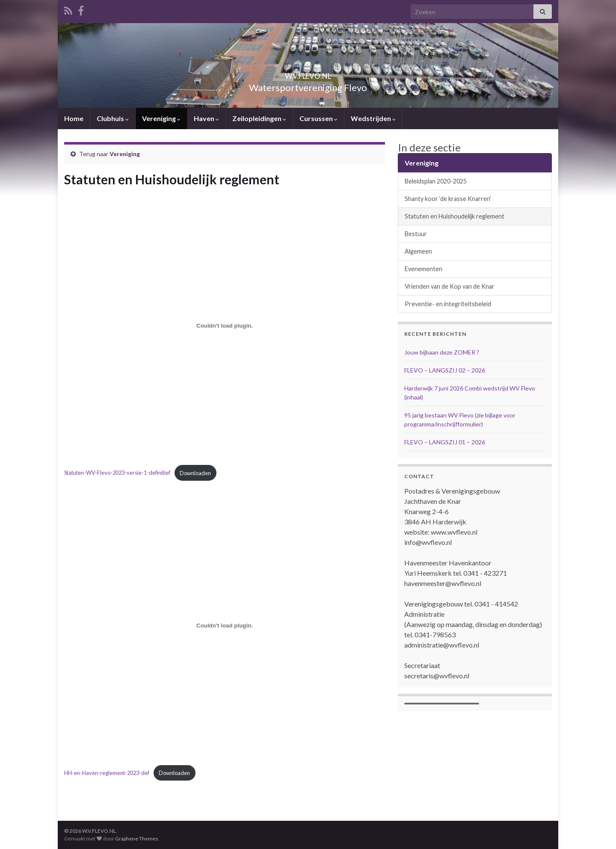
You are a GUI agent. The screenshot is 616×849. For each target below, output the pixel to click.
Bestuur (416, 234)
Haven (206, 118)
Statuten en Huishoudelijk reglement (455, 216)
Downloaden (195, 473)
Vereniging (161, 118)
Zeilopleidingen (259, 118)
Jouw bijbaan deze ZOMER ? (442, 352)
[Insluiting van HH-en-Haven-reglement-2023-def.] (225, 625)
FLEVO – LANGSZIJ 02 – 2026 (445, 370)
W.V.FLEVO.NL (308, 73)
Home (74, 118)
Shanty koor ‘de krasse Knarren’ (448, 199)
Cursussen (318, 118)
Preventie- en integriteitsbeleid (448, 304)
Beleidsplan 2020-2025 (436, 181)
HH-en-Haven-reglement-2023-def (107, 773)
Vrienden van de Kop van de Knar (450, 286)
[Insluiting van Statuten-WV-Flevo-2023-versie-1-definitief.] (225, 325)
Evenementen (423, 269)
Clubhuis (113, 118)
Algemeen (418, 251)
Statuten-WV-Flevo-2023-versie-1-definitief (117, 473)
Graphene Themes (137, 839)
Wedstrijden (373, 118)
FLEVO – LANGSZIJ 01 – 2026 (445, 442)
